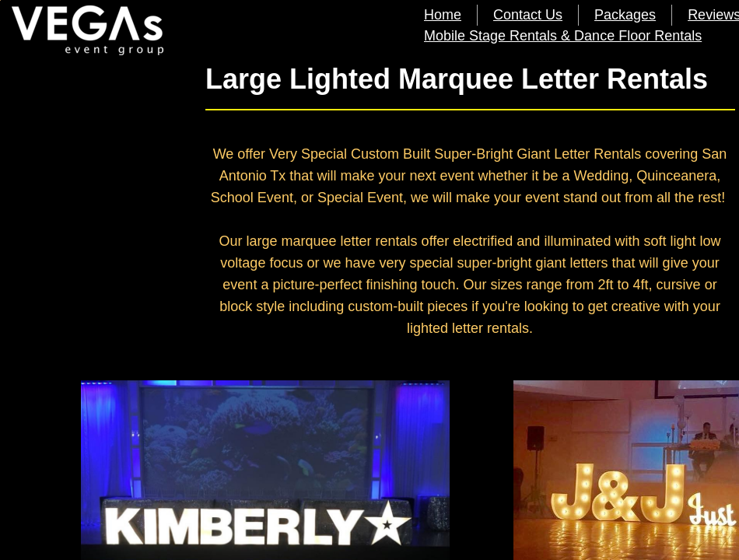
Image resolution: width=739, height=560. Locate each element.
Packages (625, 15)
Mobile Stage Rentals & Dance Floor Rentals (563, 36)
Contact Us (528, 15)
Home (443, 15)
